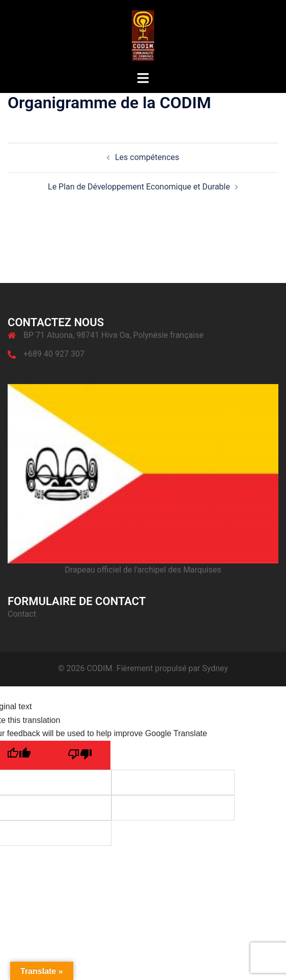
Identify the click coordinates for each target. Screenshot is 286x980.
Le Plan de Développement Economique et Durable (139, 187)
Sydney (215, 668)
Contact (22, 614)
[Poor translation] (80, 755)
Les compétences (147, 157)
